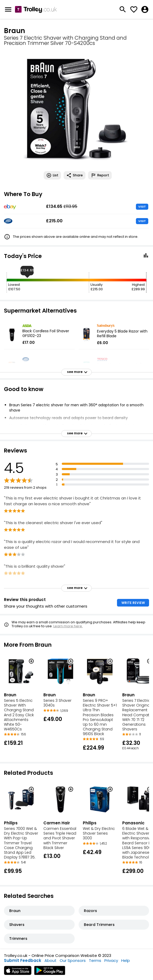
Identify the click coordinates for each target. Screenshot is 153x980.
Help (126, 960)
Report (100, 175)
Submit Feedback (23, 960)
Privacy (111, 960)
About (50, 960)
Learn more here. (68, 626)
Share (75, 175)
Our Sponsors (73, 960)
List (52, 175)
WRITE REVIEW (133, 603)
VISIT (142, 207)
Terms (95, 960)
